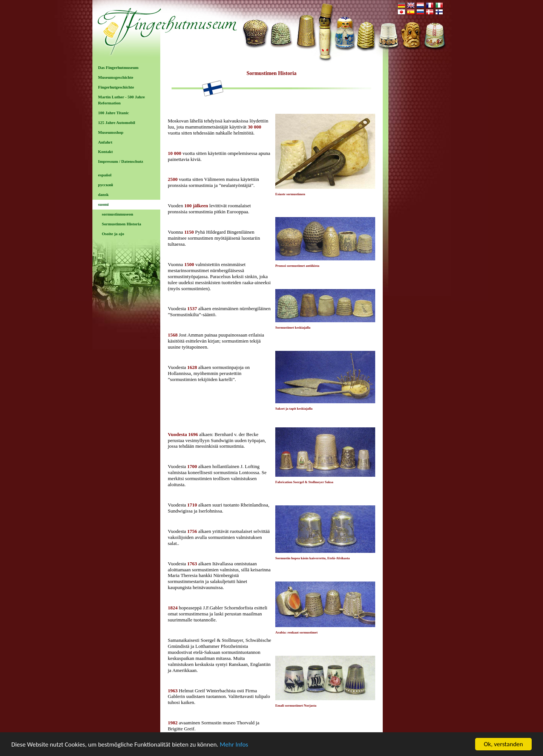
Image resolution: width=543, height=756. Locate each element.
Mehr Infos (234, 745)
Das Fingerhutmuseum (118, 67)
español (105, 175)
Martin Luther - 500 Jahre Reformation (121, 100)
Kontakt (105, 152)
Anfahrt (105, 142)
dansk (103, 194)
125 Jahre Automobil (117, 122)
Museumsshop (111, 132)
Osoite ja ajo (113, 234)
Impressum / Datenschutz (121, 161)
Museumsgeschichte (116, 77)
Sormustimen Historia (121, 224)
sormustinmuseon (117, 214)
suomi (103, 204)
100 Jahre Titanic (114, 113)
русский (106, 185)
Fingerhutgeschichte (116, 87)
